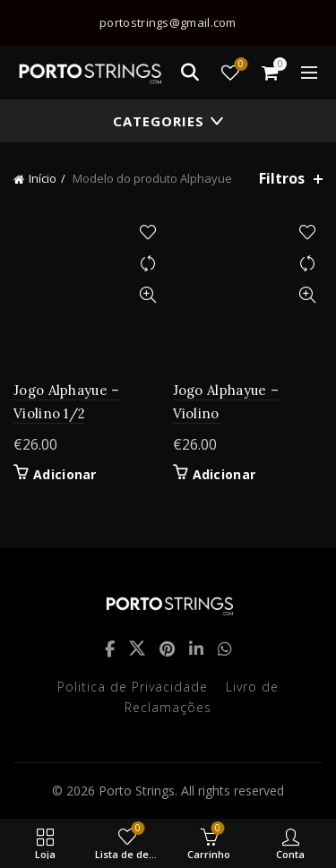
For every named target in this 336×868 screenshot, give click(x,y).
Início (43, 178)
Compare (148, 264)
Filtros (282, 179)
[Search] (190, 73)
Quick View (148, 295)
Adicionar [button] (65, 475)
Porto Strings (137, 791)
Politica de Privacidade (133, 687)
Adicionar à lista (148, 232)
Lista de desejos (240, 65)
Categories (159, 121)
